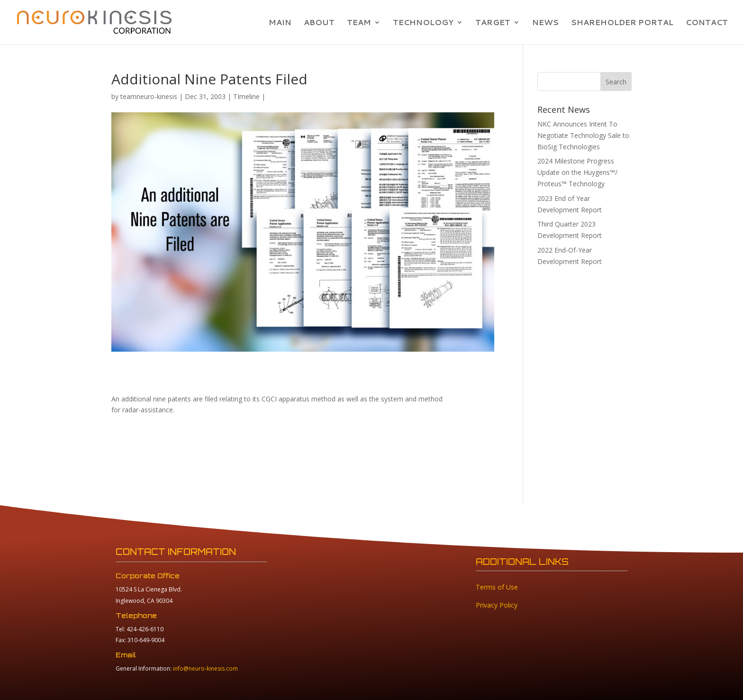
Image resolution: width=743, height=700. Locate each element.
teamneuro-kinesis (149, 96)
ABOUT (319, 23)
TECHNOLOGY (423, 23)
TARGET (493, 23)
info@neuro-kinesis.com (205, 668)
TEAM (359, 23)
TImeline (246, 96)
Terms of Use (497, 587)
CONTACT (707, 23)
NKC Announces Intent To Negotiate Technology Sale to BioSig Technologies (583, 135)
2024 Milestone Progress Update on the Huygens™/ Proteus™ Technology (577, 172)
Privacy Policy (497, 605)
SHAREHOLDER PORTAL (622, 23)
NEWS (545, 23)
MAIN (280, 23)
